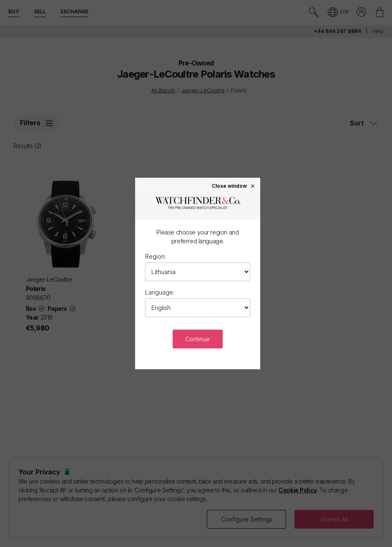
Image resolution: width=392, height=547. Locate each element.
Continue (197, 339)
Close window (234, 186)
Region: (156, 256)
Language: (160, 292)
